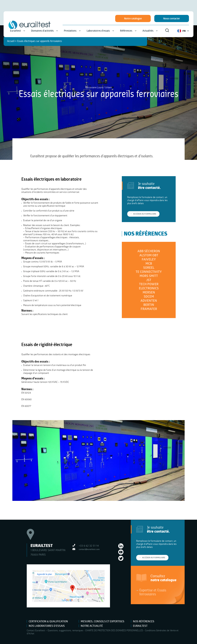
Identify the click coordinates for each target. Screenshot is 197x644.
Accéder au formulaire (154, 558)
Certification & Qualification (48, 621)
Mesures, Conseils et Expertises (103, 621)
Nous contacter (172, 18)
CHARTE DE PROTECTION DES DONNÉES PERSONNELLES (114, 630)
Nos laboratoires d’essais (47, 626)
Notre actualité (92, 626)
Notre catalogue (133, 18)
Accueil (11, 41)
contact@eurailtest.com (89, 549)
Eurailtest (140, 626)
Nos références (144, 621)
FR (183, 31)
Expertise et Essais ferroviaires (153, 592)
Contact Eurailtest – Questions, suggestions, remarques (55, 630)
